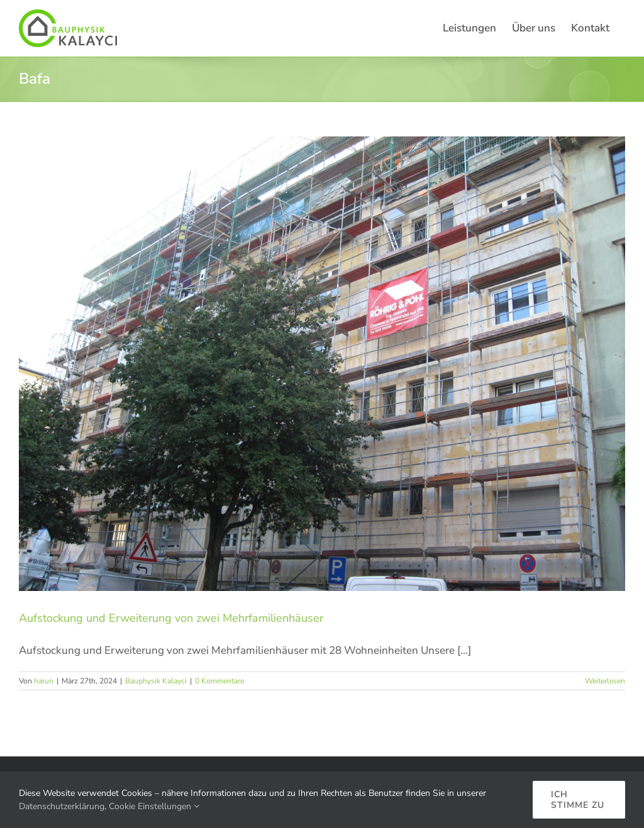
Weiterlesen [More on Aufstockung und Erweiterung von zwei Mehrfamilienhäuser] (605, 681)
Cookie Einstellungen (154, 806)
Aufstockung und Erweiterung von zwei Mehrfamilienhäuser (171, 618)
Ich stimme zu (578, 800)
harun (44, 681)
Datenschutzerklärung (62, 806)
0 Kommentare (219, 681)
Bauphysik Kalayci (156, 681)
